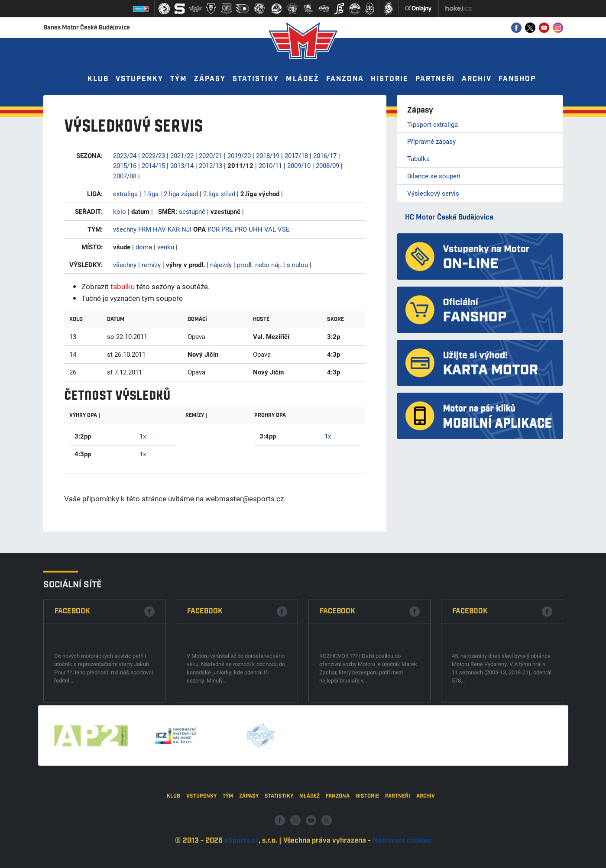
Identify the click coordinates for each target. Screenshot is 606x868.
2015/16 (125, 165)
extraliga (125, 194)
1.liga (151, 194)
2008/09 (327, 165)
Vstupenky (139, 79)
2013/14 (182, 165)
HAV (159, 229)
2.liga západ (181, 194)
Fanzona (345, 79)
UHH (256, 229)
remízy (151, 265)
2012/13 (211, 165)
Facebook (72, 662)
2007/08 (125, 176)
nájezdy (221, 265)
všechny (125, 229)
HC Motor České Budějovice (449, 218)
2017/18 (296, 155)
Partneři (435, 79)
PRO (241, 229)
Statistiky (256, 79)
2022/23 (153, 155)
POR (214, 229)
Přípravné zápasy (431, 141)
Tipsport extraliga (433, 124)
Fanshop (517, 79)
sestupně (192, 211)
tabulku (123, 286)
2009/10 (299, 165)
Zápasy (210, 79)
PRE (227, 229)
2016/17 (325, 155)
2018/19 (268, 155)
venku (166, 247)
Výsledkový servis (433, 193)
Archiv (477, 79)
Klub (98, 79)
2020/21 (211, 155)
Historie (390, 79)
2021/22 (182, 155)
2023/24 (125, 155)
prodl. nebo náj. (259, 265)
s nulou (297, 265)
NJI (186, 229)
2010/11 (270, 165)
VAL (270, 229)
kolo (120, 211)
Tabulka (418, 158)
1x (143, 436)
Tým (179, 79)
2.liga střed (219, 194)
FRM (145, 229)
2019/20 (239, 155)
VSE (284, 229)
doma (144, 247)
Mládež (303, 79)
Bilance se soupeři (434, 176)
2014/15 (153, 165)
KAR (174, 229)
